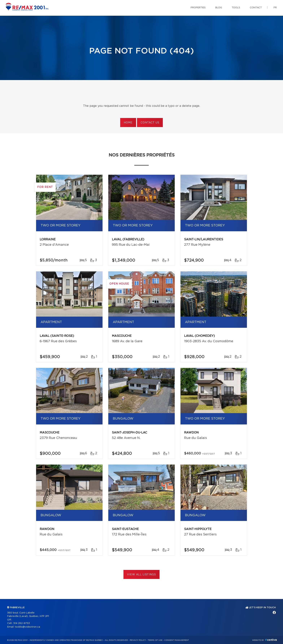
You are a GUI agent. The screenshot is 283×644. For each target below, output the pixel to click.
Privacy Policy (138, 640)
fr (275, 8)
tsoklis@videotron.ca (27, 627)
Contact (256, 8)
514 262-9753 (22, 623)
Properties (198, 8)
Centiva (271, 640)
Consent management (177, 640)
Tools (236, 8)
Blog (219, 8)
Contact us (150, 123)
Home (128, 123)
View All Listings (141, 575)
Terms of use (155, 640)
